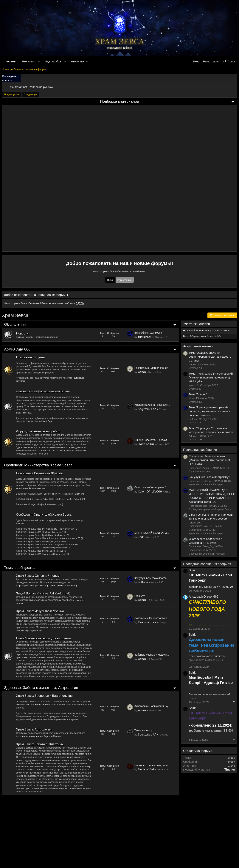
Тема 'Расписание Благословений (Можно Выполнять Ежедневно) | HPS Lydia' (211, 377)
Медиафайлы (53, 61)
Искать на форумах (37, 69)
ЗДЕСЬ (80, 303)
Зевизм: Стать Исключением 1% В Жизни (116, 238)
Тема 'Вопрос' (198, 394)
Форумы (11, 61)
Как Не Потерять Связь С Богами (36, 175)
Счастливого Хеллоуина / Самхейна (149, 211)
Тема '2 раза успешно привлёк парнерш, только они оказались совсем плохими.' (209, 411)
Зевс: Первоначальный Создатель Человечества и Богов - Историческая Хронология (35, 236)
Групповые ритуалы (218, 471)
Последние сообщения (218, 450)
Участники (77, 61)
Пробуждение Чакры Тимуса (203, 136)
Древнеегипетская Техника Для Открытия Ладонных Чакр (51, 214)
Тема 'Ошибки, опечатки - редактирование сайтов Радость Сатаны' (210, 357)
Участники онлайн (215, 324)
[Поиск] (229, 61)
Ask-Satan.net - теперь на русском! (32, 87)
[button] (39, 61)
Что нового (29, 61)
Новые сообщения (12, 69)
